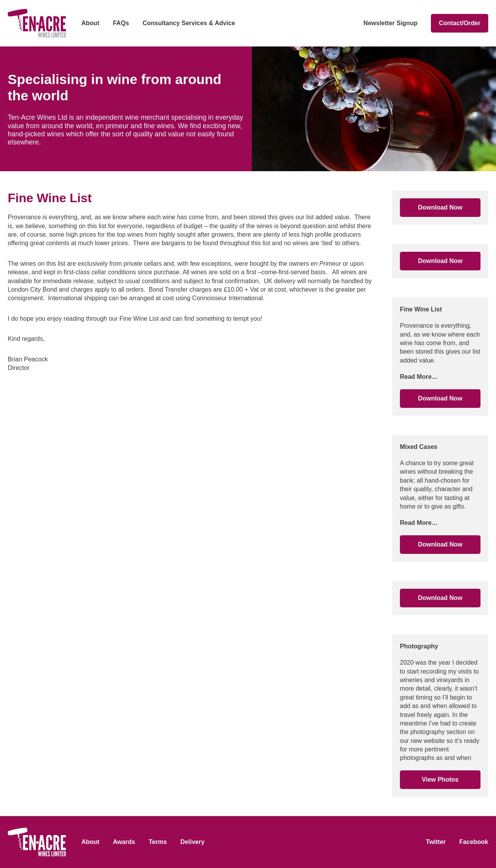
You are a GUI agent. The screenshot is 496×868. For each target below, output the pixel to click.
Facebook (474, 842)
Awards (124, 842)
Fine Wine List (421, 309)
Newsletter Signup (391, 23)
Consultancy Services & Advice (189, 23)
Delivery (193, 842)
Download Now (440, 207)
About (90, 23)
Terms (158, 842)
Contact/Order (460, 23)
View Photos (440, 779)
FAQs (121, 23)
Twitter (436, 842)
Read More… (419, 377)
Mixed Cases (419, 447)
